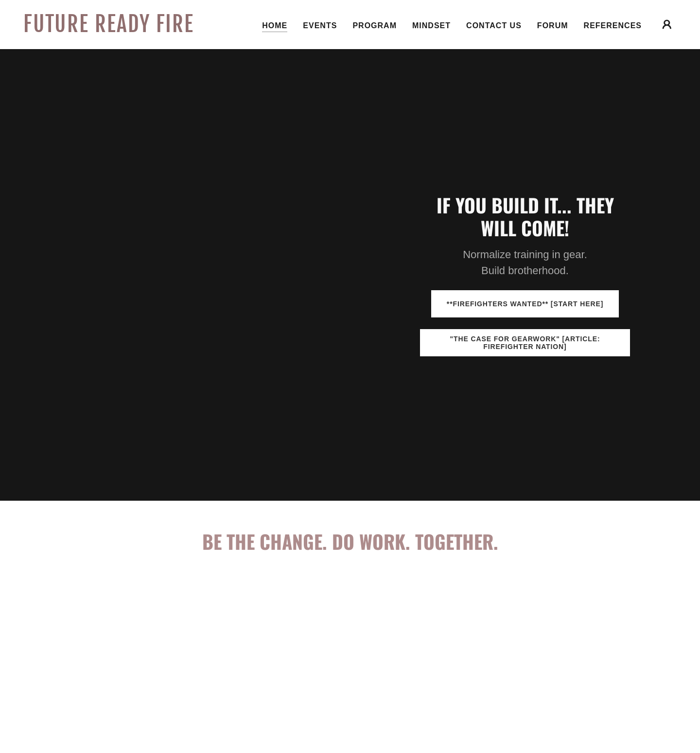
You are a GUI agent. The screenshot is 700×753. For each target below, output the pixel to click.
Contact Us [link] (494, 26)
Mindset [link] (431, 26)
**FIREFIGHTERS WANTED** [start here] (525, 304)
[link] (115, 29)
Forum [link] (553, 26)
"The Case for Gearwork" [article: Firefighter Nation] (525, 343)
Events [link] (320, 26)
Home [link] (275, 26)
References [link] (613, 26)
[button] (667, 24)
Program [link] (375, 26)
